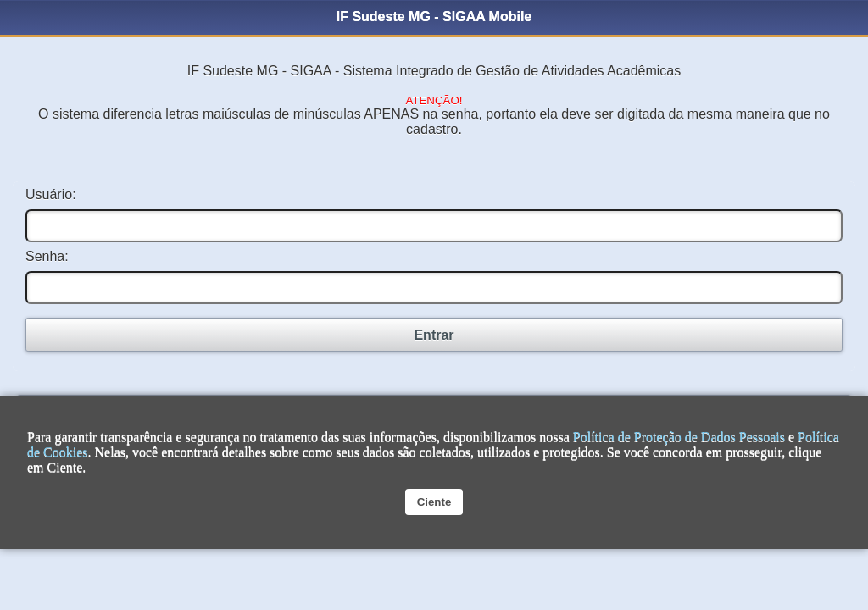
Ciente (434, 502)
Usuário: (51, 194)
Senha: (47, 256)
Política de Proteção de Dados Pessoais (679, 437)
